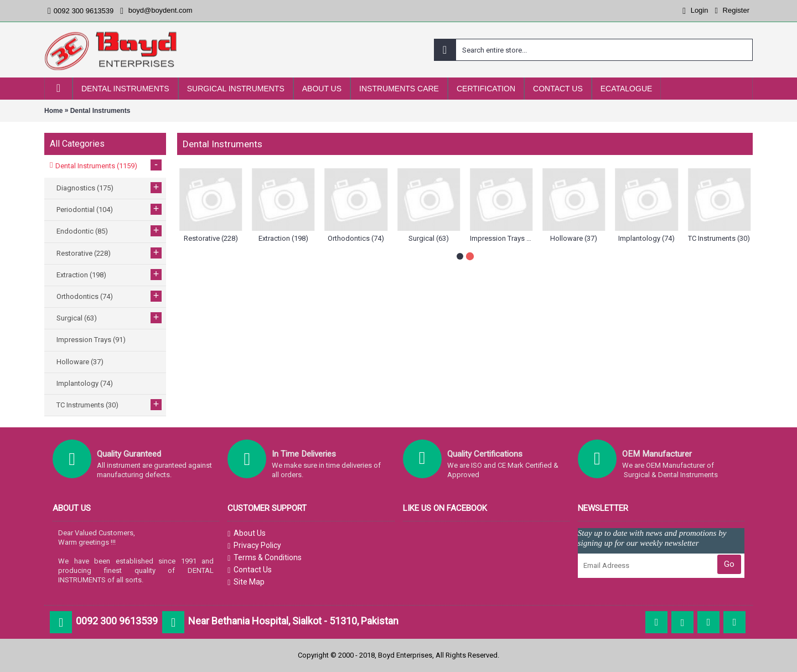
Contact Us (250, 570)
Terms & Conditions (265, 558)
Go (729, 564)
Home (53, 111)
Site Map (246, 582)
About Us (247, 534)
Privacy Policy (254, 546)
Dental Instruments (100, 111)
